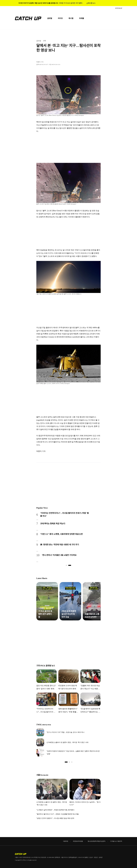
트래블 (82, 18)
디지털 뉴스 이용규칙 (116, 841)
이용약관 (66, 841)
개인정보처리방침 (78, 841)
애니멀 (71, 18)
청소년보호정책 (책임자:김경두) (97, 841)
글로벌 (50, 18)
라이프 (60, 18)
